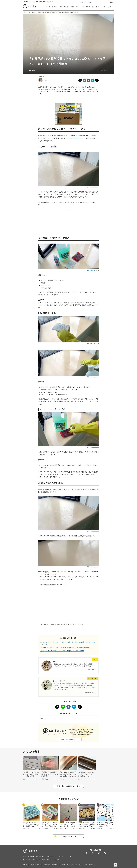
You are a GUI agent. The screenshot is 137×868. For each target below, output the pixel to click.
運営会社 (93, 865)
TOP (25, 12)
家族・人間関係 (65, 7)
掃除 (42, 718)
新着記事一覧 (46, 860)
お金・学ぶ (95, 7)
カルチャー (111, 7)
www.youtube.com (104, 70)
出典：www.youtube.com (93, 187)
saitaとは (56, 860)
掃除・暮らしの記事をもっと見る (68, 786)
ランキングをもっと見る (70, 836)
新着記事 (55, 7)
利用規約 (54, 865)
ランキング (47, 7)
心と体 (103, 7)
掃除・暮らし (76, 7)
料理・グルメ (86, 7)
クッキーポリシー (85, 865)
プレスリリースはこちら (37, 865)
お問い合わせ (26, 865)
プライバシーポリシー (74, 865)
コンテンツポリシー (62, 865)
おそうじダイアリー (74, 138)
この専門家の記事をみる (90, 693)
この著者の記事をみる (91, 669)
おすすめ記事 (47, 865)
